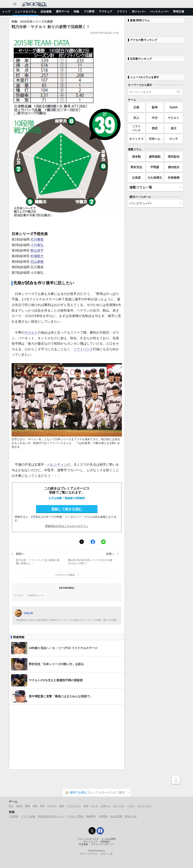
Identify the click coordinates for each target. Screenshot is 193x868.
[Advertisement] (67, 735)
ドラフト (122, 11)
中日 (155, 118)
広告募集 (83, 844)
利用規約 (105, 842)
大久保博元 (155, 178)
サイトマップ (90, 842)
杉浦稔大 (37, 256)
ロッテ (174, 139)
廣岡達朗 (155, 157)
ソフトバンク (83, 349)
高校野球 (91, 816)
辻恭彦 (136, 178)
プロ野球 (89, 11)
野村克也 (136, 167)
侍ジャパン (139, 11)
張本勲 (136, 157)
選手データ (63, 11)
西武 (155, 128)
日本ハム (155, 139)
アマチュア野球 (75, 816)
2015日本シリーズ (36, 595)
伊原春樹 (174, 178)
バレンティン (57, 465)
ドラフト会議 (28, 816)
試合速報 (46, 11)
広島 (136, 107)
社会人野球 (116, 816)
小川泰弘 (37, 245)
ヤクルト (31, 333)
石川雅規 (37, 239)
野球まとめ (131, 816)
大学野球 (103, 816)
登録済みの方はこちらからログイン (67, 526)
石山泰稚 (37, 262)
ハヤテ (131, 806)
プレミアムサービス (88, 839)
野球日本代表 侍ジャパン (51, 816)
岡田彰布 (174, 157)
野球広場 (179, 11)
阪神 (155, 107)
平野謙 (155, 167)
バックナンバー (159, 11)
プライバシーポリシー (103, 844)
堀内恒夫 (174, 167)
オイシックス (144, 806)
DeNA (174, 107)
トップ (6, 11)
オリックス (136, 139)
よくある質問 (109, 839)
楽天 (174, 128)
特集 (77, 11)
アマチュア (106, 11)
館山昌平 (37, 250)
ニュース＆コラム (26, 11)
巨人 (136, 118)
